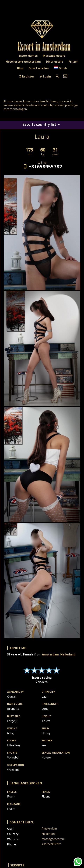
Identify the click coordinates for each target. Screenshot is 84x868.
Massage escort (54, 56)
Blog (20, 68)
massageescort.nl (53, 839)
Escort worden (39, 68)
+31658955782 (42, 166)
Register (26, 76)
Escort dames (28, 56)
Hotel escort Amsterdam (23, 62)
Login (45, 76)
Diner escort (55, 62)
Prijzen (73, 62)
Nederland (68, 654)
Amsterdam (50, 654)
